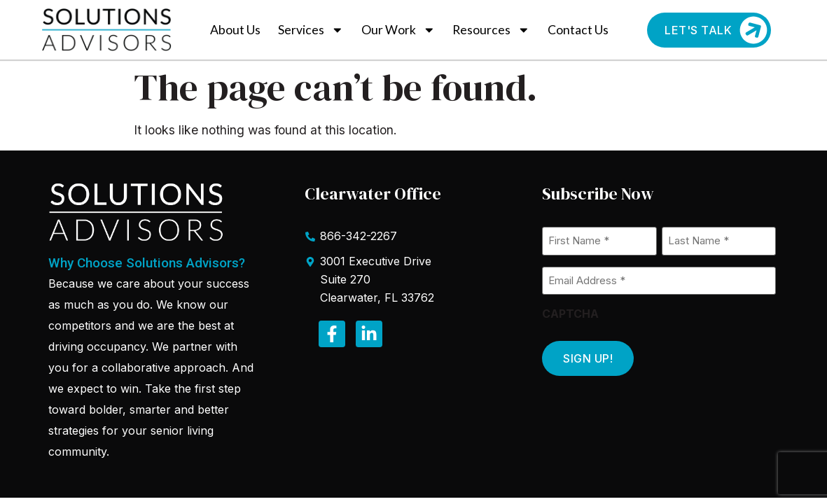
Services (311, 30)
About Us (235, 30)
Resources (491, 30)
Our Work (398, 30)
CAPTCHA (570, 314)
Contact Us (578, 30)
